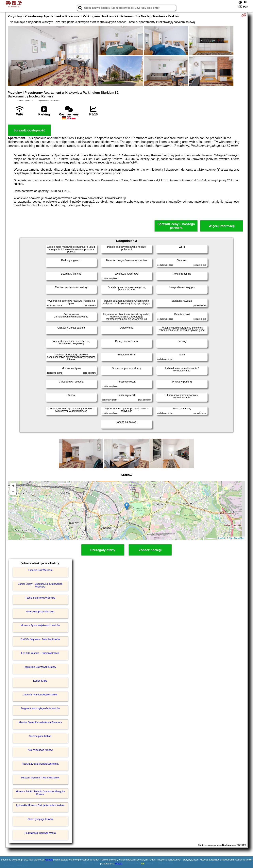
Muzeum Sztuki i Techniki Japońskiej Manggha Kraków (40, 793)
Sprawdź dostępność (29, 130)
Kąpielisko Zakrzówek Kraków (40, 667)
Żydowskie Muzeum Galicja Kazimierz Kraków (40, 805)
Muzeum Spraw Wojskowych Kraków (40, 625)
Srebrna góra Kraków (40, 736)
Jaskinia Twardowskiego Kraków (40, 695)
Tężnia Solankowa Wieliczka (40, 598)
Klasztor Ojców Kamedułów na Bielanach (40, 722)
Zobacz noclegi (150, 550)
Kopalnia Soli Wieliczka (40, 570)
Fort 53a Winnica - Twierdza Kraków (40, 653)
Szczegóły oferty (103, 550)
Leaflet (222, 538)
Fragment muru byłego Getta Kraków (40, 708)
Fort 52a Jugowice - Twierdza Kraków (40, 639)
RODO (119, 864)
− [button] (13, 492)
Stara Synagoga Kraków (40, 819)
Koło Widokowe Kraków (40, 750)
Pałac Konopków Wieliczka (40, 612)
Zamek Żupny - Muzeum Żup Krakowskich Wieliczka (40, 585)
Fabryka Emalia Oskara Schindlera (40, 764)
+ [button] (13, 486)
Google (49, 860)
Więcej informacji (222, 226)
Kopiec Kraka (40, 681)
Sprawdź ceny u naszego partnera (176, 226)
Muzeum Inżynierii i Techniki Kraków (40, 778)
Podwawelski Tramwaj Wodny (40, 833)
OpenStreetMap (237, 538)
